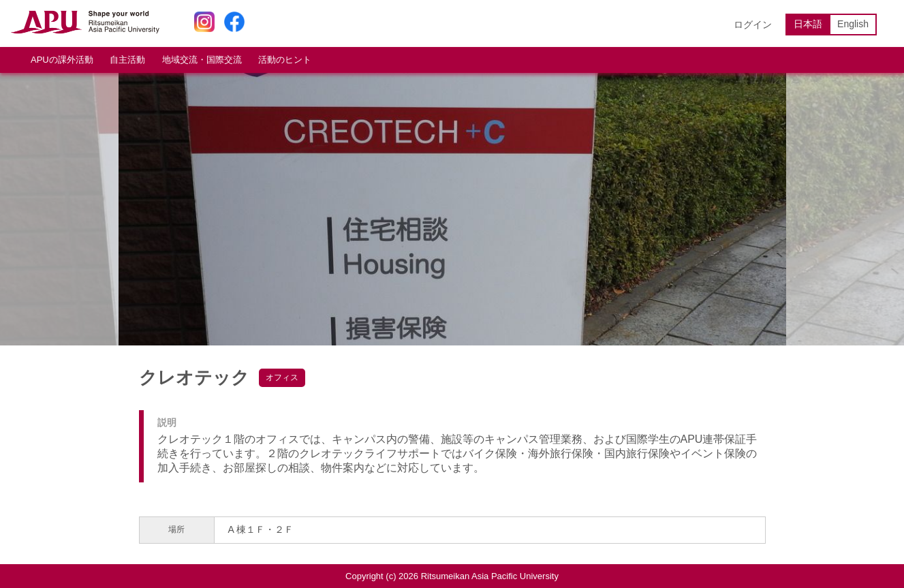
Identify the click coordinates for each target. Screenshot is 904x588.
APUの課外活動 (62, 60)
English (853, 24)
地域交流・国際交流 (202, 60)
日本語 (808, 24)
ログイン (753, 25)
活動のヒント (285, 60)
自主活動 (127, 60)
